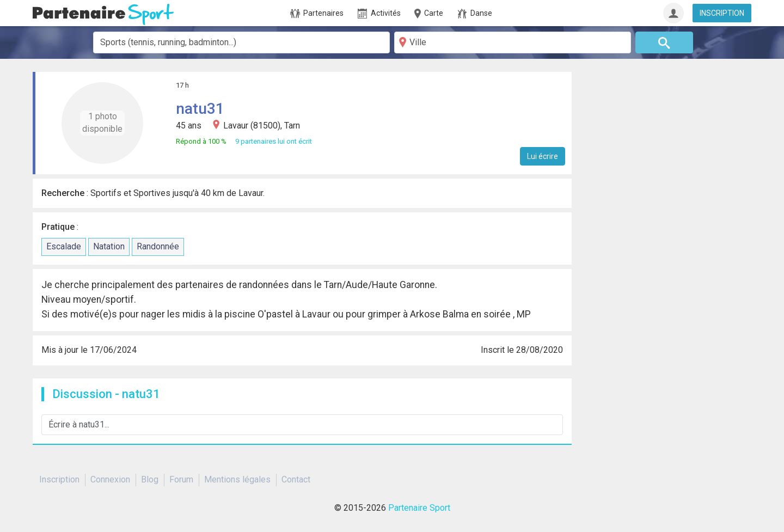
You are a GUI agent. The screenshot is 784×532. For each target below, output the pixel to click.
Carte (428, 14)
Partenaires (317, 14)
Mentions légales (237, 479)
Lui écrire (543, 156)
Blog (150, 479)
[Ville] (513, 42)
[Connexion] (673, 13)
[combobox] (241, 42)
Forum (181, 479)
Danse (475, 14)
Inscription (59, 479)
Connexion (110, 479)
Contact (296, 479)
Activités (379, 14)
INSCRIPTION (722, 13)
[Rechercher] (664, 42)
